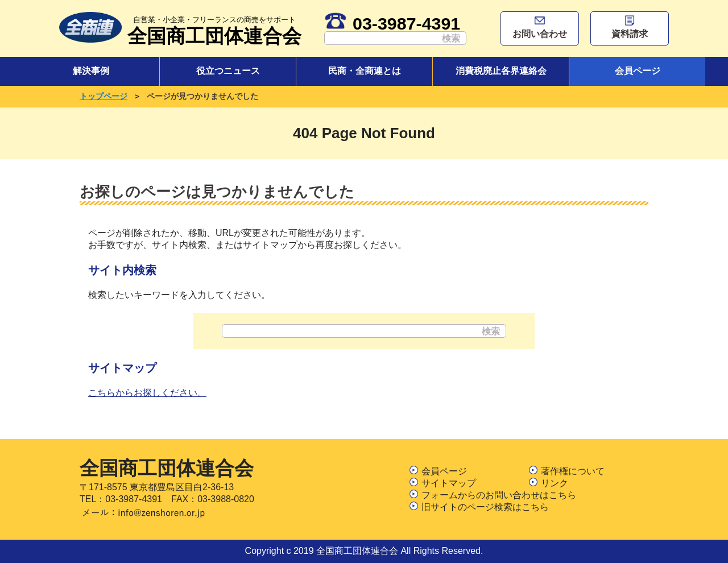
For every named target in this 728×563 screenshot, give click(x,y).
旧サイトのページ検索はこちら (479, 507)
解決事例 (91, 71)
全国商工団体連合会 (214, 29)
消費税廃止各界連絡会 (501, 71)
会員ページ (638, 71)
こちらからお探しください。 (147, 393)
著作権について (567, 471)
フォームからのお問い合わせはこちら (493, 495)
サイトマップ (443, 483)
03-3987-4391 (392, 23)
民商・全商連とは (365, 71)
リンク (549, 483)
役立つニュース (228, 71)
